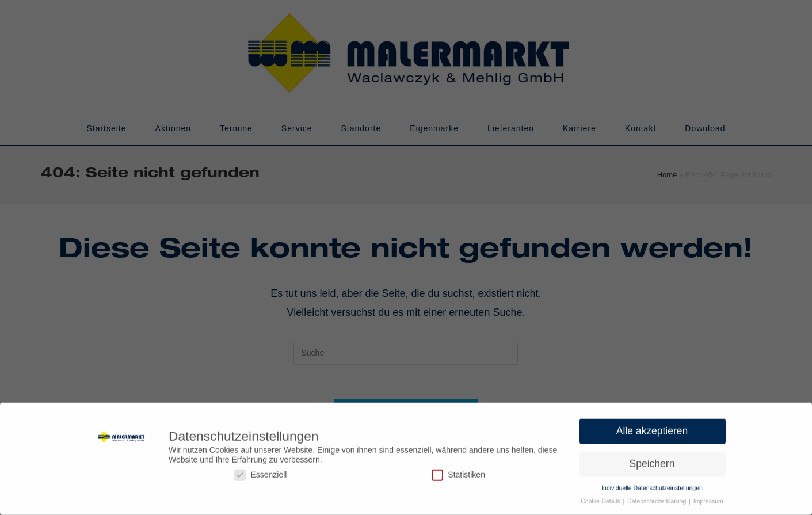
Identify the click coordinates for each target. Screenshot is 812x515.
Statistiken (458, 472)
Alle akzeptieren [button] (652, 428)
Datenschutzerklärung (657, 498)
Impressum (708, 498)
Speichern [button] (652, 461)
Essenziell (260, 472)
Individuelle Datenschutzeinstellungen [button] (652, 485)
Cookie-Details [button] (601, 498)
